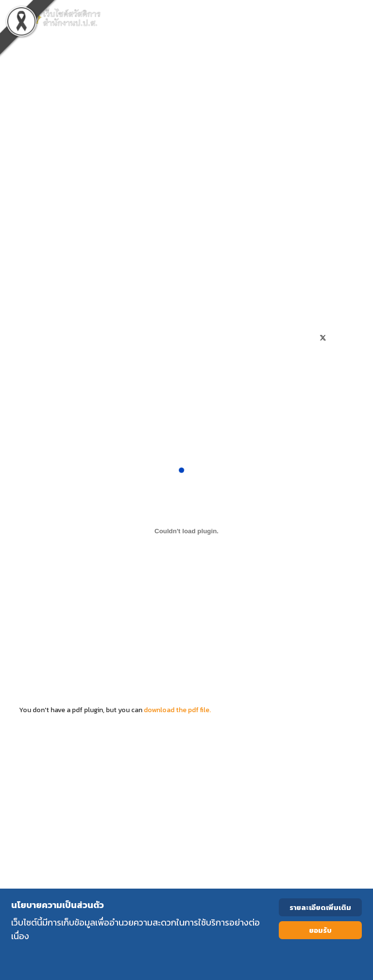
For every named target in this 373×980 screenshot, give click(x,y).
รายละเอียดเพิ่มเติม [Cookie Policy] (320, 907)
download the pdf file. (177, 710)
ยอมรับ (320, 930)
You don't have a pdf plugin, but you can (186, 705)
